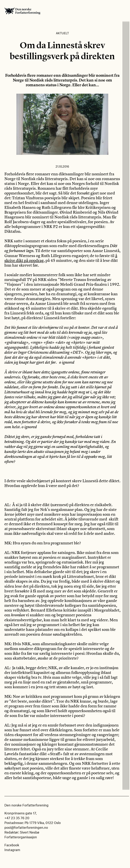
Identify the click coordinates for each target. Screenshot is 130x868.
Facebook (12, 845)
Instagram (12, 850)
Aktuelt (62, 33)
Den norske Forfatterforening (22, 11)
